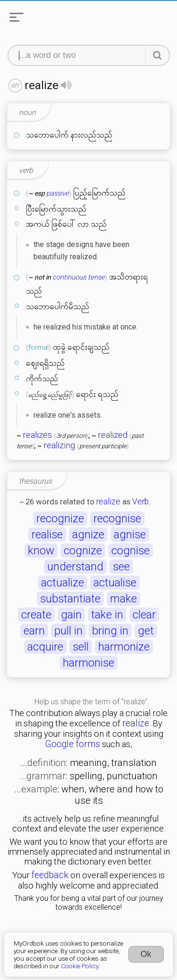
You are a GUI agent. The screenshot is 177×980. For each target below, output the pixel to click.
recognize (60, 519)
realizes (37, 435)
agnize (88, 535)
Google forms (72, 744)
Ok (146, 954)
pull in (68, 631)
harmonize (124, 647)
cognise (131, 551)
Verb (140, 502)
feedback (50, 875)
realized (113, 435)
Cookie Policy (80, 966)
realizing (59, 445)
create (36, 615)
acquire (45, 647)
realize (108, 502)
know (41, 551)
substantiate (70, 599)
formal (38, 347)
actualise (115, 583)
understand (75, 567)
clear (144, 615)
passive (58, 193)
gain (71, 615)
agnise (130, 535)
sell (81, 647)
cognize (83, 551)
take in (107, 615)
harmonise (88, 663)
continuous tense (79, 277)
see (121, 567)
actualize (63, 583)
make (123, 599)
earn (34, 631)
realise (47, 535)
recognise (117, 519)
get (146, 631)
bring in (110, 631)
